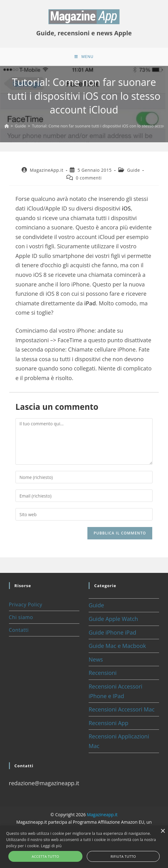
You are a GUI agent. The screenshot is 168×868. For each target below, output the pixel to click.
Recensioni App (109, 724)
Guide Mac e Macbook (117, 647)
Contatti (19, 631)
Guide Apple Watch (113, 619)
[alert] (84, 847)
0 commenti (89, 178)
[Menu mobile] (84, 57)
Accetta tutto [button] (46, 856)
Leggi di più (51, 846)
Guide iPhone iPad (112, 633)
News (96, 660)
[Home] (7, 126)
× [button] (163, 831)
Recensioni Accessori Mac (122, 710)
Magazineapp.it (102, 815)
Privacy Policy (26, 605)
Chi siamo (21, 618)
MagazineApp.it (46, 171)
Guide (133, 171)
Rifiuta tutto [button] (123, 856)
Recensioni (103, 674)
